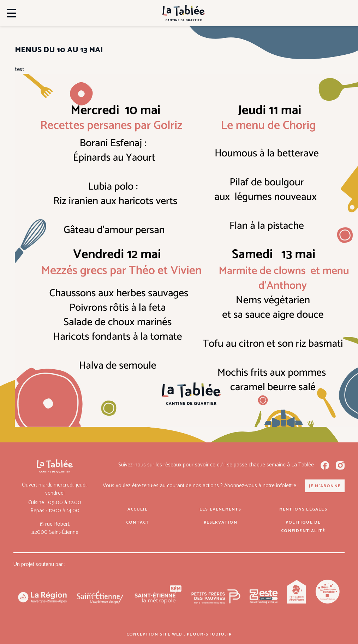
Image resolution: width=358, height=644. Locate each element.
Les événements (220, 509)
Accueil (138, 509)
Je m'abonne (325, 486)
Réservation (220, 522)
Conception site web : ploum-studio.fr (179, 634)
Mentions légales (303, 509)
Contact (138, 522)
